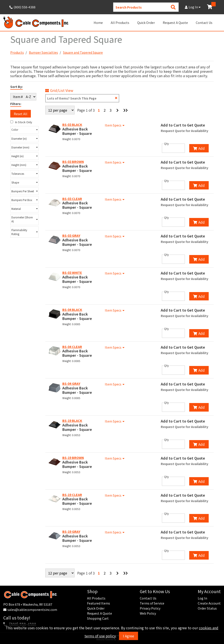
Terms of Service (152, 603)
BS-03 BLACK (72, 125)
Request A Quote (175, 22)
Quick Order (146, 22)
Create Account (209, 603)
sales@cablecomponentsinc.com (32, 610)
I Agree (129, 636)
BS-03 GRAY (71, 235)
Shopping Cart (98, 618)
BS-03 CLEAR (72, 199)
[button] (24, 130)
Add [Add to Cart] (199, 148)
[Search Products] (173, 7)
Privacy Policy (150, 608)
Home (98, 22)
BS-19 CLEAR (72, 495)
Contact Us (204, 22)
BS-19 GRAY (71, 532)
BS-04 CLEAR (72, 347)
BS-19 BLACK (72, 421)
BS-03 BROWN (73, 162)
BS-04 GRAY (71, 384)
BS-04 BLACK (72, 310)
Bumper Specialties (43, 52)
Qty (166, 144)
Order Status (207, 608)
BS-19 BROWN (73, 458)
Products (17, 52)
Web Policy (148, 613)
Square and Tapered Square (83, 52)
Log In (193, 7)
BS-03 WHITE (72, 273)
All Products (120, 22)
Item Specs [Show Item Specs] (115, 125)
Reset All (21, 114)
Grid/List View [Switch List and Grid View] (59, 90)
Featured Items (99, 603)
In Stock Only (21, 122)
